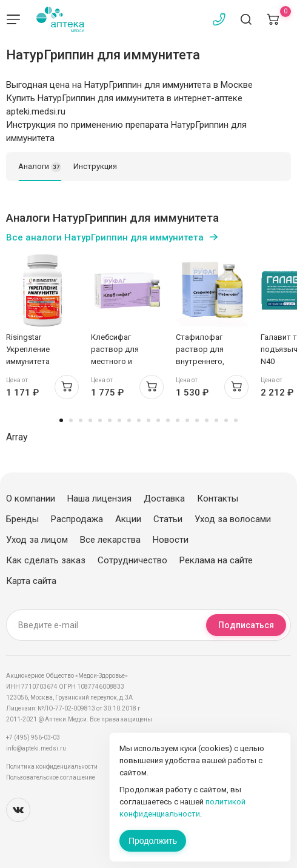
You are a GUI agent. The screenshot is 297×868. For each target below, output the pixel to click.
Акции (128, 519)
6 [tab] (110, 420)
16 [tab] (207, 420)
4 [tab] (90, 420)
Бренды (22, 519)
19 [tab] (236, 420)
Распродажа (77, 519)
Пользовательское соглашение (51, 777)
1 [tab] (61, 420)
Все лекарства (110, 540)
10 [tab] (148, 420)
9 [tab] (139, 420)
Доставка (164, 499)
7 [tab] (119, 420)
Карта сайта (31, 581)
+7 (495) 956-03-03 (33, 737)
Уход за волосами (233, 519)
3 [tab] (81, 420)
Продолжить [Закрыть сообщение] (153, 841)
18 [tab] (226, 420)
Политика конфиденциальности (52, 767)
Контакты (218, 499)
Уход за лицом (37, 540)
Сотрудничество (132, 560)
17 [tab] (216, 420)
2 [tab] (71, 420)
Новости (171, 540)
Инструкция (95, 166)
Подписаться (246, 625)
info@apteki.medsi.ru (36, 748)
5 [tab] (100, 420)
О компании (31, 499)
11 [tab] (158, 420)
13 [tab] (178, 420)
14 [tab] (187, 420)
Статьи (168, 519)
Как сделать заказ (46, 560)
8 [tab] (129, 420)
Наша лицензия (99, 499)
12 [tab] (168, 420)
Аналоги (40, 167)
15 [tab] (197, 420)
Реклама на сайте (216, 560)
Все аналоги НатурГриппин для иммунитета (105, 237)
